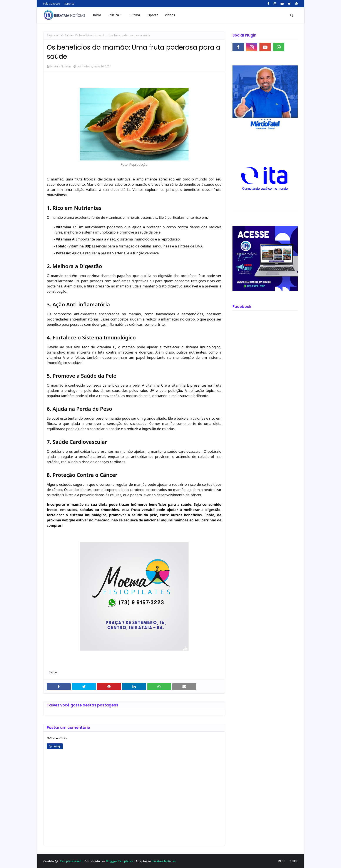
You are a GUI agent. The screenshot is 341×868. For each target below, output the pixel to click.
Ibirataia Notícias (60, 66)
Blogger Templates (119, 861)
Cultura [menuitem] (134, 15)
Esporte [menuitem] (152, 15)
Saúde (69, 35)
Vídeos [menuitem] (170, 15)
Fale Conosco (52, 4)
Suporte (69, 4)
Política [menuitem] (113, 15)
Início (282, 861)
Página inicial (55, 35)
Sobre (294, 861)
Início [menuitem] (97, 15)
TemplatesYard (71, 861)
